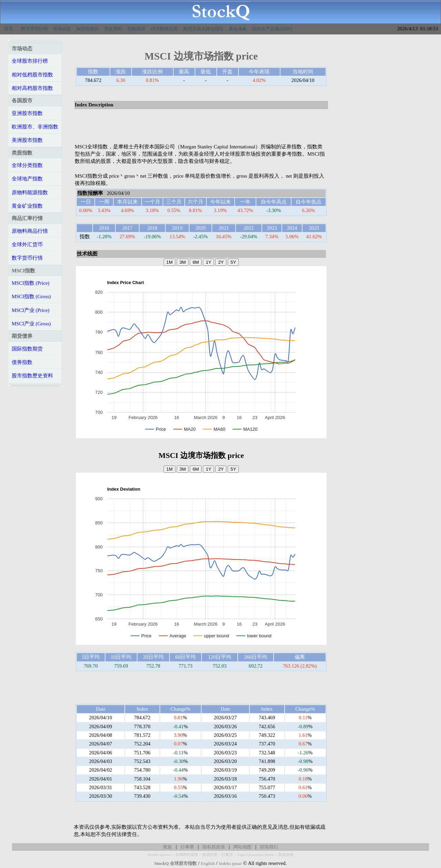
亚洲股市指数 (27, 113)
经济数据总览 (164, 29)
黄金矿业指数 (27, 206)
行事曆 (187, 847)
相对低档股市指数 (32, 75)
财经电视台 (88, 29)
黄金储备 (238, 29)
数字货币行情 (34, 29)
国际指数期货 (27, 349)
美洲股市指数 (27, 140)
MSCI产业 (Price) (30, 310)
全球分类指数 (27, 165)
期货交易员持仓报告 (203, 29)
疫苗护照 (210, 855)
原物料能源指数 (30, 192)
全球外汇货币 (27, 244)
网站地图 (243, 847)
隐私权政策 (214, 847)
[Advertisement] (201, 127)
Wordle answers (159, 855)
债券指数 (22, 362)
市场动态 (62, 29)
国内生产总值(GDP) (272, 29)
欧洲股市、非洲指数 (35, 127)
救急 (167, 847)
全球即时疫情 (187, 855)
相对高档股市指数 (32, 88)
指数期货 (136, 29)
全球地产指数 (27, 179)
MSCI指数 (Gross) (31, 296)
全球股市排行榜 (30, 61)
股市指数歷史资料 (32, 376)
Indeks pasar (230, 863)
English (208, 863)
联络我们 (269, 847)
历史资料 (113, 29)
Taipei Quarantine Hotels (255, 855)
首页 (9, 29)
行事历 (227, 855)
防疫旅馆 (286, 855)
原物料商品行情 (30, 231)
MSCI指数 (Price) (30, 283)
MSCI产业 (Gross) (31, 324)
